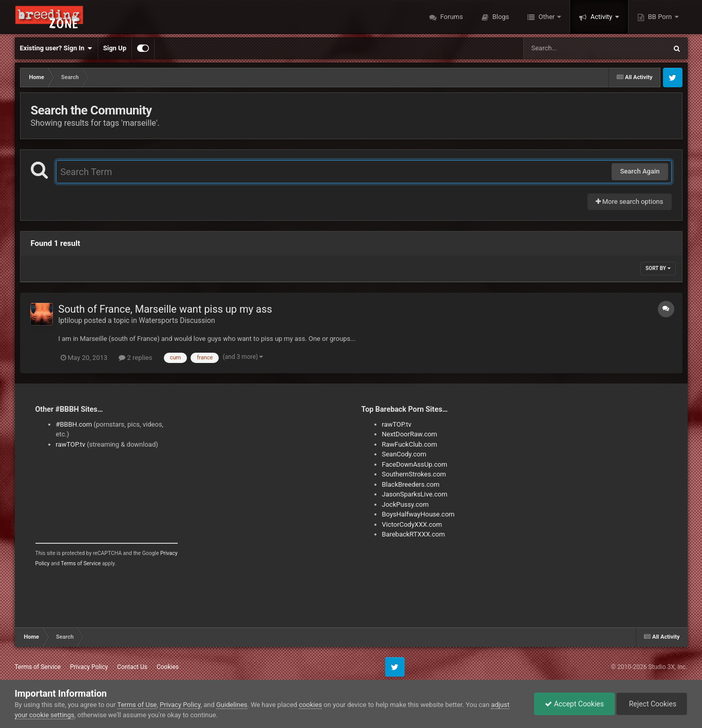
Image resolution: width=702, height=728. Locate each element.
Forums (451, 17)
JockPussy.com (405, 504)
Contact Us (132, 667)
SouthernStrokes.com (414, 474)
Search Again (640, 171)
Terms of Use (137, 705)
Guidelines (232, 705)
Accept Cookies (574, 704)
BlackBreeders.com (411, 484)
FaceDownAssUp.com (415, 464)
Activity (601, 17)
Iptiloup (71, 320)
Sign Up (115, 48)
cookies (310, 705)
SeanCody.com (404, 454)
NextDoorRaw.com (410, 434)
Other (546, 17)
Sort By (658, 268)
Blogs (500, 17)
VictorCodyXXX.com (412, 524)
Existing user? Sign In (56, 48)
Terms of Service (81, 563)
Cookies (168, 667)
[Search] (569, 48)
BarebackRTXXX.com (414, 534)
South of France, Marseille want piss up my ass (165, 309)
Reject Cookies (652, 704)
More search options (630, 202)
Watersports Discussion (177, 320)
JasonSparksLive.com (415, 494)
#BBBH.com (74, 424)
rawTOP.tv (71, 444)
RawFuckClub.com (410, 444)
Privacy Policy (89, 667)
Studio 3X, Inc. (668, 667)
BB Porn (660, 17)
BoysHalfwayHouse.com (419, 514)
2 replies (135, 358)
